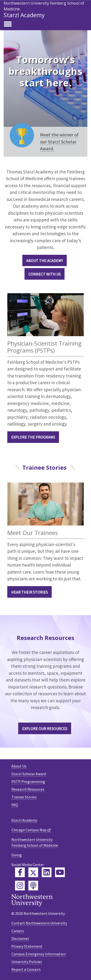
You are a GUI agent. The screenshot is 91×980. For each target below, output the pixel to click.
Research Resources (28, 789)
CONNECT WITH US (45, 274)
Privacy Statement (27, 946)
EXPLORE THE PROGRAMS (33, 437)
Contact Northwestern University (39, 923)
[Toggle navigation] (8, 24)
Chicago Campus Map (29, 830)
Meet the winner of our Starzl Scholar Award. (59, 142)
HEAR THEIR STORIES (29, 592)
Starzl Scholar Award (29, 774)
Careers (18, 931)
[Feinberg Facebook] (20, 872)
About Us (19, 766)
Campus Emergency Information (39, 954)
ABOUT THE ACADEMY (45, 261)
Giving (17, 855)
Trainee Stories (24, 797)
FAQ (15, 805)
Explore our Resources (45, 729)
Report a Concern (26, 969)
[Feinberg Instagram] (20, 886)
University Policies (27, 962)
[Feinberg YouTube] (60, 872)
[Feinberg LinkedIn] (47, 872)
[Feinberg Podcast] (33, 886)
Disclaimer (20, 938)
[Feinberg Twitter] (33, 872)
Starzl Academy (24, 15)
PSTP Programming (28, 781)
